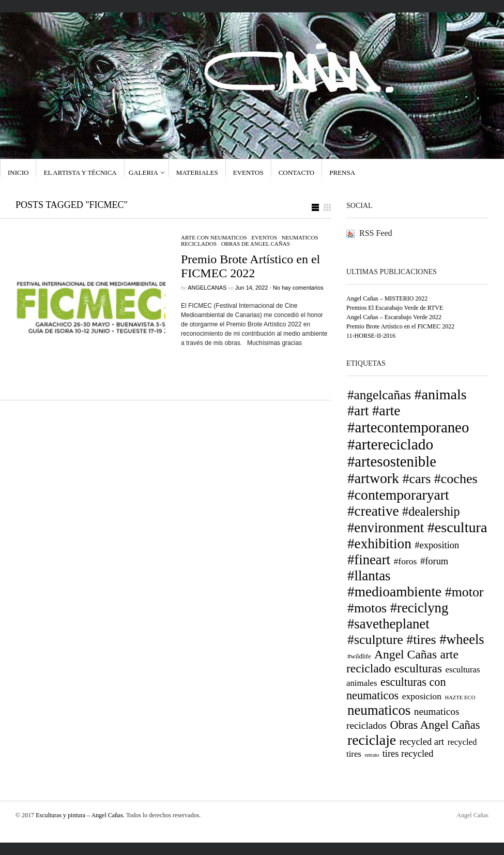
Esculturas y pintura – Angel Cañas (79, 815)
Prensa (342, 172)
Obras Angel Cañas (435, 725)
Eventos (248, 172)
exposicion (422, 696)
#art (358, 411)
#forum (434, 561)
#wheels (462, 640)
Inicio (18, 172)
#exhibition (379, 544)
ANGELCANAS (207, 288)
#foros (405, 561)
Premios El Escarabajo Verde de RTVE (395, 308)
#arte (386, 411)
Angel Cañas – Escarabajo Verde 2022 (394, 317)
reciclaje (372, 740)
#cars (416, 479)
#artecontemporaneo (408, 427)
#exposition (437, 545)
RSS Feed (376, 233)
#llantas (369, 576)
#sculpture (375, 640)
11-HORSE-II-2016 (371, 336)
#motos (367, 608)
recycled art (422, 742)
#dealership (431, 511)
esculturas (418, 668)
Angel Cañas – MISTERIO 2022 (387, 298)
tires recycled (408, 754)
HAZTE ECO (460, 697)
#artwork (373, 478)
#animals (441, 394)
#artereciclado (390, 444)
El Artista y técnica (80, 172)
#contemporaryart (398, 495)
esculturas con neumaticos (396, 689)
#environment (386, 528)
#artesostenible (392, 461)
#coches (456, 479)
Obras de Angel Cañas (256, 244)
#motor (464, 592)
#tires (421, 640)
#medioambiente (394, 592)
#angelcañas (379, 395)
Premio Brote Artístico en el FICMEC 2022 (250, 266)
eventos (264, 237)
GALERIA (143, 172)
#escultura (457, 527)
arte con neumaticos (214, 237)
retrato (372, 755)
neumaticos (379, 710)
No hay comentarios (298, 288)
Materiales (197, 172)
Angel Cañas (406, 654)
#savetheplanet (388, 624)
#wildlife (359, 656)
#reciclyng (419, 608)
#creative (373, 511)
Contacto (297, 172)
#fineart (369, 560)
